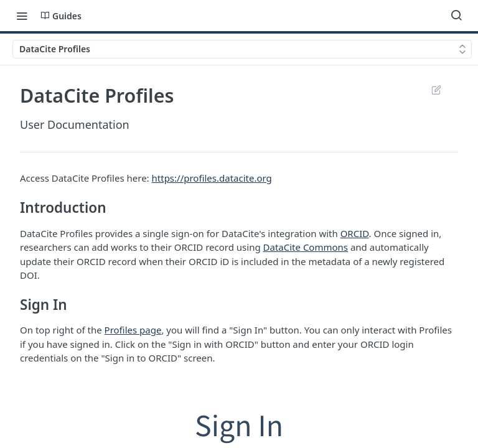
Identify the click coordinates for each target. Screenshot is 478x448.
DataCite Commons (306, 247)
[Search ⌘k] (456, 16)
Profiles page (133, 330)
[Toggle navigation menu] (22, 16)
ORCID (355, 233)
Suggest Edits (436, 90)
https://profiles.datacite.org (212, 178)
